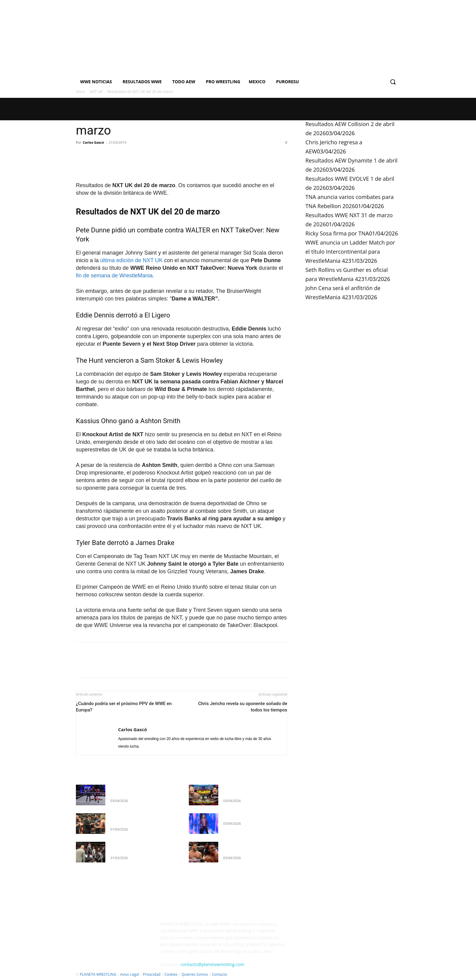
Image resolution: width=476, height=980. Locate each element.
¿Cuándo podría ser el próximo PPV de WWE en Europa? (124, 707)
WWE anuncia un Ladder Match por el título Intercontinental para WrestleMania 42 (350, 252)
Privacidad (151, 974)
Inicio (80, 92)
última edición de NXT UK (131, 260)
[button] (393, 82)
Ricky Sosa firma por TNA (337, 233)
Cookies (171, 974)
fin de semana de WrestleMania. (115, 276)
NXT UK (96, 92)
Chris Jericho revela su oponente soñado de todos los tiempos (243, 707)
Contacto (219, 974)
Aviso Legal (130, 974)
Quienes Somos (195, 974)
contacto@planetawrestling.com (212, 964)
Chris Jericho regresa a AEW (250, 816)
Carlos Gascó (93, 142)
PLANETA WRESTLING (98, 974)
